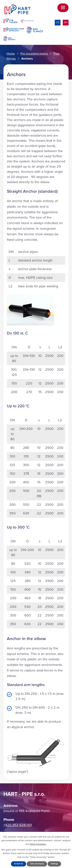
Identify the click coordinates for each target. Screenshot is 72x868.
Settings (54, 864)
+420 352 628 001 (18, 825)
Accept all (19, 864)
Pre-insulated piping (34, 54)
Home (11, 54)
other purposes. (38, 844)
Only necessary (37, 864)
